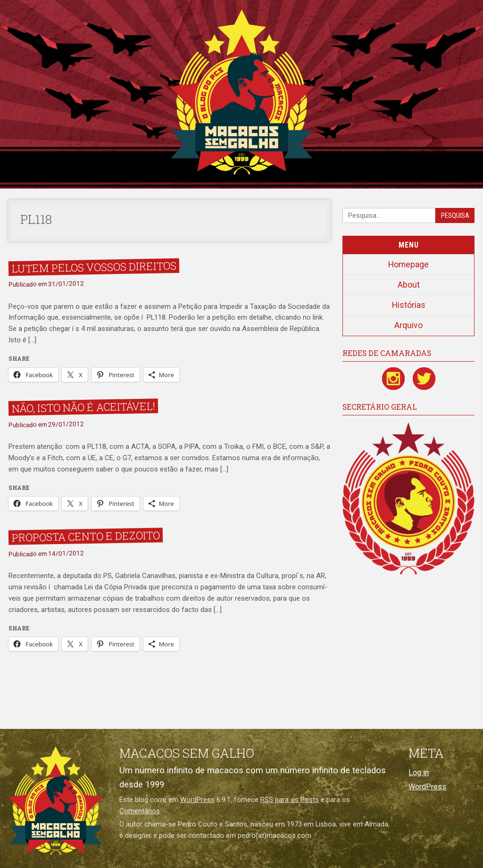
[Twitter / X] (424, 379)
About (409, 285)
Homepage (408, 265)
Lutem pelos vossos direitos (94, 267)
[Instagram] (393, 379)
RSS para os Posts (290, 800)
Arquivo (408, 325)
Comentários (140, 811)
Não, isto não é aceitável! (83, 407)
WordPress (197, 800)
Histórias (409, 305)
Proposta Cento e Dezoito (85, 536)
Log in (419, 773)
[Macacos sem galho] (56, 801)
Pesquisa (455, 216)
